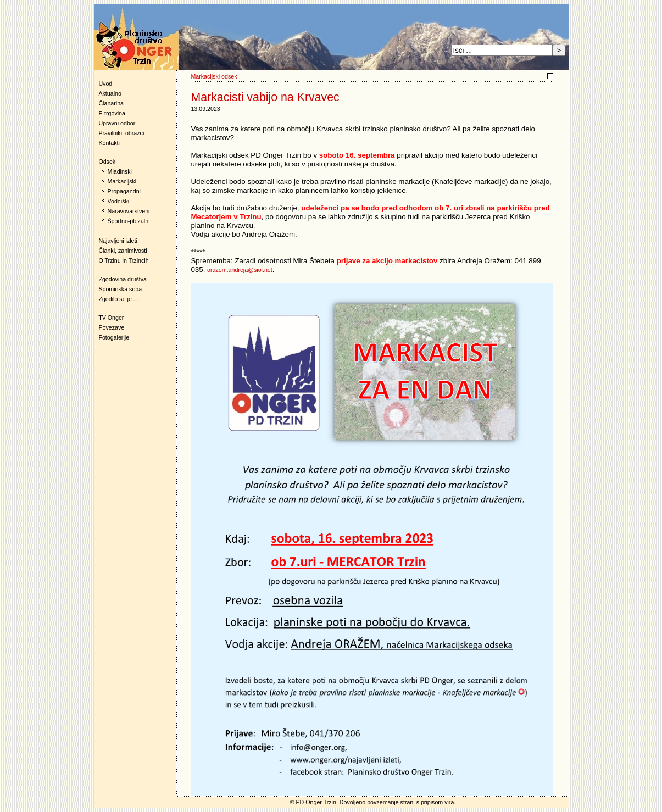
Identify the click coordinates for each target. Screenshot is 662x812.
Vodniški (119, 201)
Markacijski (122, 181)
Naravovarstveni (129, 211)
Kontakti (109, 143)
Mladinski (120, 171)
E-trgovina (112, 113)
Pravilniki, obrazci (121, 133)
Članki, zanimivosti (123, 251)
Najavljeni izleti (118, 241)
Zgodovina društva (121, 279)
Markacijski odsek (214, 76)
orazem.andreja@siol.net (240, 270)
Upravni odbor (117, 123)
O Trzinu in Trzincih (123, 260)
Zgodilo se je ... (118, 299)
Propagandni (124, 191)
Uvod (105, 84)
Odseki (105, 162)
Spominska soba (120, 289)
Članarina (111, 103)
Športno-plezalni (129, 221)
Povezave (111, 327)
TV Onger (109, 318)
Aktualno (110, 93)
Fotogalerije (114, 337)
